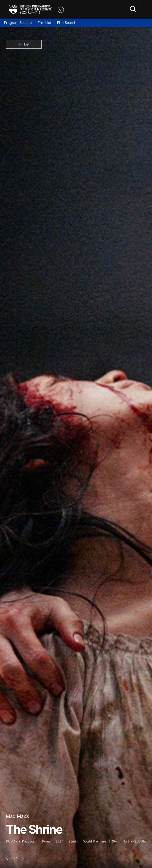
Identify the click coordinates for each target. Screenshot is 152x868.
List (24, 44)
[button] (7, 858)
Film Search (67, 23)
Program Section (18, 23)
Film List (44, 23)
